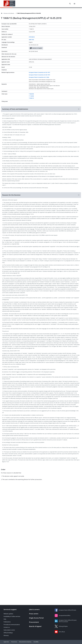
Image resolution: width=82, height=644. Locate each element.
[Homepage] (2, 13)
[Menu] (74, 4)
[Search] (70, 4)
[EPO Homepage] (9, 4)
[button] (41, 109)
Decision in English (36, 48)
